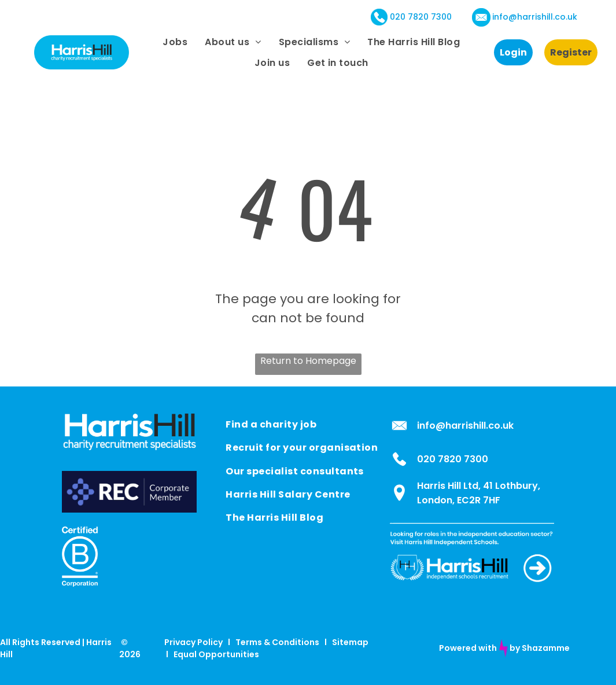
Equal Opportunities (216, 654)
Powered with (468, 648)
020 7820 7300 (421, 17)
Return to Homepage (308, 361)
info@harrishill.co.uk (535, 17)
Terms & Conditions (277, 642)
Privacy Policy (193, 642)
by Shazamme (540, 648)
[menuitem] (175, 42)
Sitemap (350, 642)
